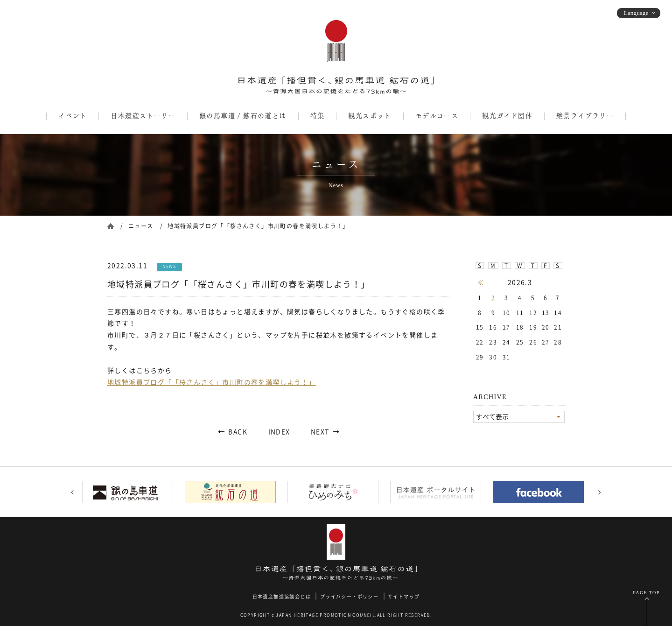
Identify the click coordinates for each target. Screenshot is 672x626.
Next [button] (600, 492)
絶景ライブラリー (585, 116)
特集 (318, 116)
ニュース (141, 226)
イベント (73, 116)
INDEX (279, 432)
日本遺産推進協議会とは (282, 597)
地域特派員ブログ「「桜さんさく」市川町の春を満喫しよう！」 (212, 382)
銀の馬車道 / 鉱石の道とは (243, 116)
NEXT (320, 432)
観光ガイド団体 (507, 116)
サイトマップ (404, 597)
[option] (131, 492)
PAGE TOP (646, 593)
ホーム (111, 225)
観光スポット (370, 116)
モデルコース (437, 116)
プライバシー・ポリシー (349, 597)
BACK (238, 432)
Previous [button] (72, 492)
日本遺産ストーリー (143, 116)
